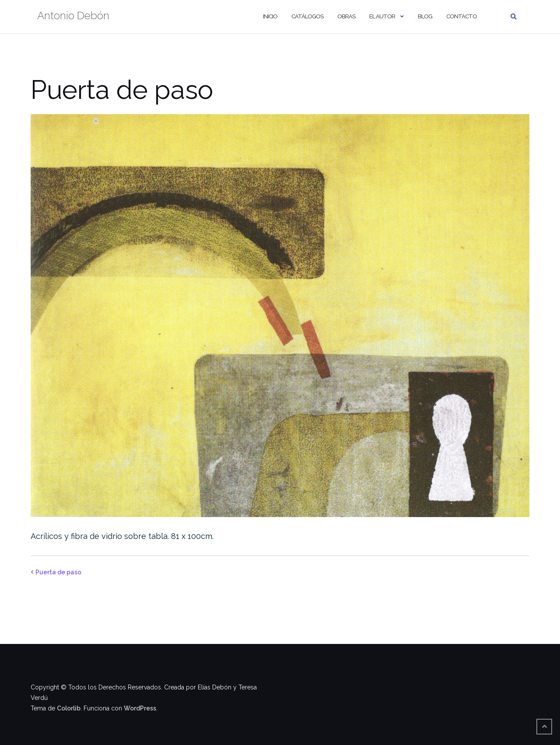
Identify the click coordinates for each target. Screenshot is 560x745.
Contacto (462, 16)
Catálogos (307, 16)
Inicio (270, 16)
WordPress (140, 708)
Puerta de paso (58, 572)
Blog (425, 16)
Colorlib (69, 708)
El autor (382, 16)
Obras (346, 16)
